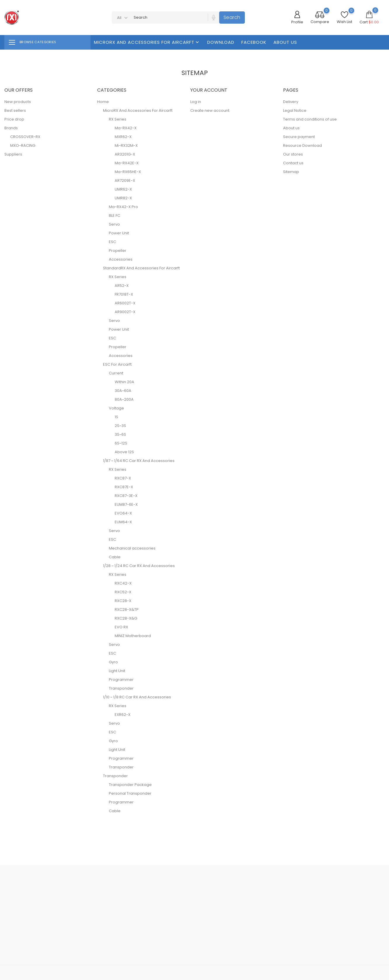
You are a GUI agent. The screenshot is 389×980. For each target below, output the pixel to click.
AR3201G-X (125, 154)
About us (285, 42)
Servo (114, 224)
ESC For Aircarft (117, 364)
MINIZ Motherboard (133, 636)
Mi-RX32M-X (126, 145)
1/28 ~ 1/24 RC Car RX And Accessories (139, 566)
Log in (196, 102)
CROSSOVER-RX (25, 137)
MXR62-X (123, 137)
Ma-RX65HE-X (128, 172)
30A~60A (123, 391)
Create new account (210, 110)
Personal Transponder (130, 793)
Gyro (113, 662)
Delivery (291, 102)
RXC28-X (123, 601)
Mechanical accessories (132, 548)
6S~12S (121, 443)
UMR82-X (123, 198)
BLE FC (115, 216)
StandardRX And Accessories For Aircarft (141, 268)
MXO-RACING (23, 145)
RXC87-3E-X (126, 496)
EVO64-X (123, 513)
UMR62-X (123, 189)
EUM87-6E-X (126, 504)
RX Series (118, 119)
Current (116, 373)
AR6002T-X (125, 303)
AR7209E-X (125, 181)
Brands (11, 128)
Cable (115, 557)
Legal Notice (295, 110)
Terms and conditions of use (310, 119)
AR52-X (122, 286)
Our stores (293, 154)
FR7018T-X (124, 294)
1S (116, 417)
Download (221, 42)
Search (232, 17)
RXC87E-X (124, 487)
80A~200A (124, 399)
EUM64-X (123, 522)
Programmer (121, 680)
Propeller (118, 251)
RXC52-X (123, 592)
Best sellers (15, 110)
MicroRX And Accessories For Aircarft (147, 42)
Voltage (116, 408)
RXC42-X (123, 583)
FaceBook (254, 42)
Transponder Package (130, 785)
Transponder (121, 688)
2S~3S (120, 426)
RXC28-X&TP (127, 610)
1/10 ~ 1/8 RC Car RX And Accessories (137, 697)
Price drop (14, 119)
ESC (112, 242)
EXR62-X (123, 715)
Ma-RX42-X (126, 128)
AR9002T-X (125, 312)
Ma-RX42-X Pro (123, 207)
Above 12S (124, 452)
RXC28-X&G (126, 618)
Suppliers (13, 154)
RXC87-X (123, 478)
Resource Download (302, 145)
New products (18, 102)
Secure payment (299, 137)
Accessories (121, 259)
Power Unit (119, 233)
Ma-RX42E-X (127, 163)
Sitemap (291, 172)
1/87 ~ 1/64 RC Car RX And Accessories (139, 461)
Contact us (293, 163)
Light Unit (117, 671)
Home (103, 102)
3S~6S (120, 434)
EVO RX (121, 627)
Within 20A (124, 382)
